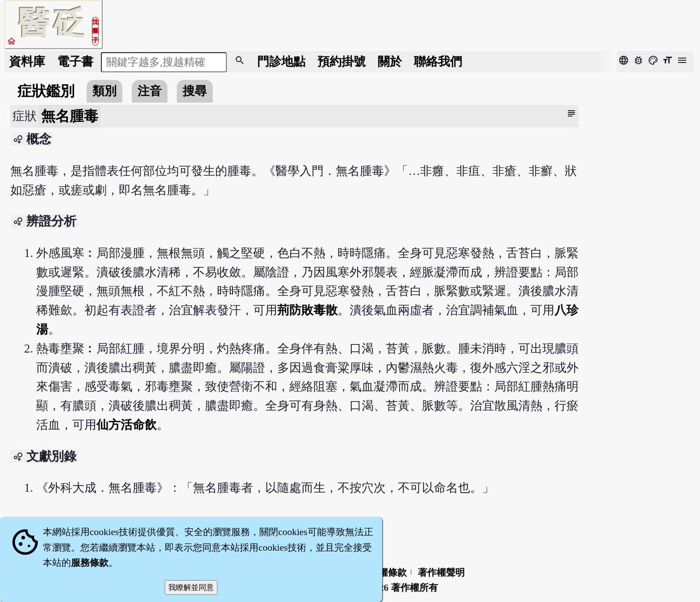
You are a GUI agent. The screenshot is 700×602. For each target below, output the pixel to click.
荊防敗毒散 (307, 310)
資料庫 (27, 62)
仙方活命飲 (127, 425)
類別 (104, 91)
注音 (150, 91)
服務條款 (90, 563)
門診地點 (281, 62)
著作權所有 (415, 588)
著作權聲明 (441, 573)
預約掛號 (342, 62)
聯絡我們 (438, 62)
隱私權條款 (383, 573)
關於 (390, 62)
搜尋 (195, 91)
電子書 (75, 62)
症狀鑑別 (46, 91)
